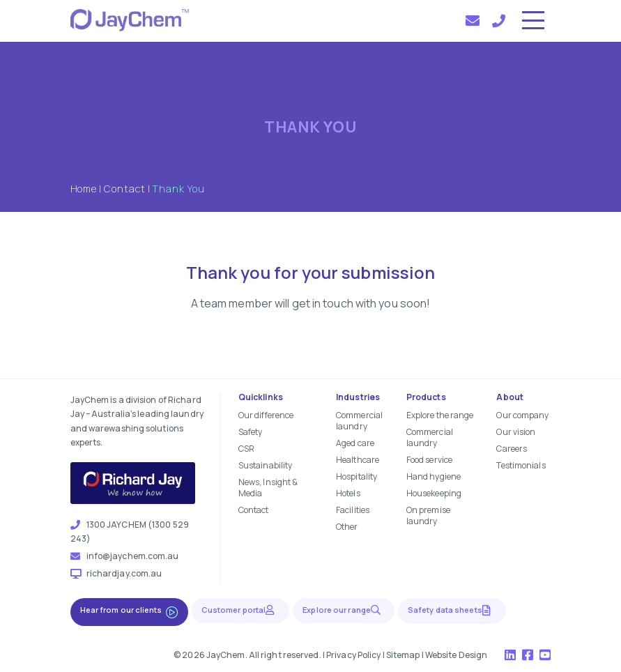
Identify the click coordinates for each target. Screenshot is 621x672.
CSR (246, 449)
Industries (358, 397)
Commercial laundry (359, 421)
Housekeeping (434, 493)
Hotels (348, 493)
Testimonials (521, 465)
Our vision (516, 432)
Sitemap (403, 655)
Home (84, 189)
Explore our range (344, 610)
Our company (522, 415)
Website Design (456, 655)
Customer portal (241, 610)
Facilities (353, 510)
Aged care (355, 443)
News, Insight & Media (268, 488)
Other (347, 527)
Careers (512, 449)
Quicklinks (261, 397)
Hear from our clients (129, 611)
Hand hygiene (434, 476)
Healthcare (358, 460)
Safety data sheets (452, 610)
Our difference (266, 415)
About (510, 397)
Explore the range (440, 415)
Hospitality (356, 476)
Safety (251, 432)
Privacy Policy (353, 655)
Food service (429, 460)
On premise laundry (428, 516)
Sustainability (265, 465)
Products (426, 397)
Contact (124, 189)
